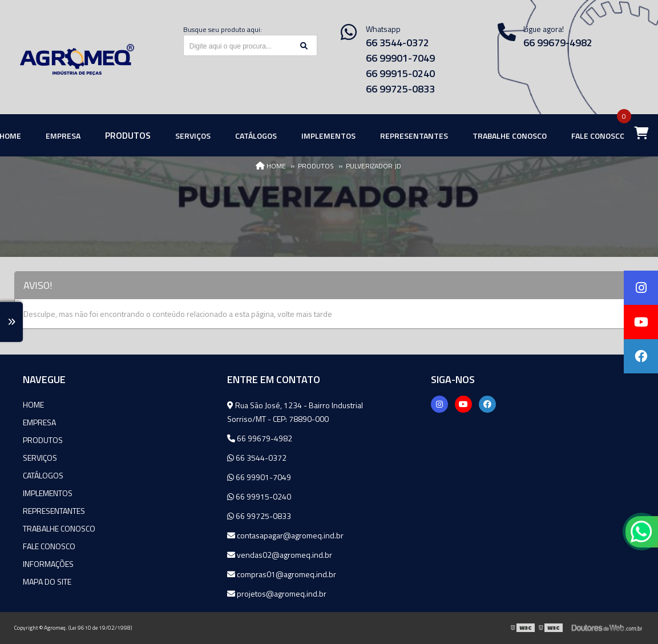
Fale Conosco (49, 546)
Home (33, 404)
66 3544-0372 (397, 43)
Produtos (43, 440)
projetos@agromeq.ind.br (277, 593)
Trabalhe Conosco (59, 528)
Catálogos (43, 475)
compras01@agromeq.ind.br (282, 574)
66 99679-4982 (260, 438)
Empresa (39, 422)
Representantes (54, 511)
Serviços (40, 458)
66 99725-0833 (400, 89)
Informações (48, 564)
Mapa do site (47, 581)
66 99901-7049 (400, 58)
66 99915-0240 (400, 73)
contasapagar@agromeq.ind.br (285, 535)
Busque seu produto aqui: (223, 29)
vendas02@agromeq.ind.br (280, 555)
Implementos (48, 493)
